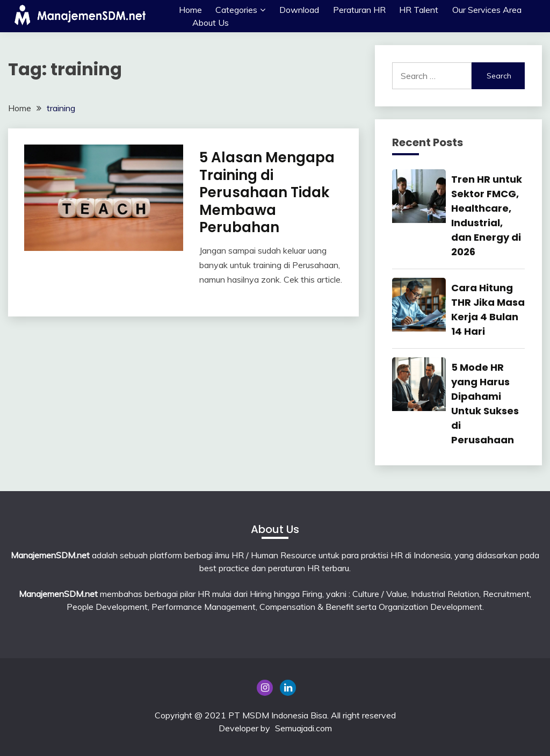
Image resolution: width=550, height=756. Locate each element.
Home (190, 10)
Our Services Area (487, 10)
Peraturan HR (359, 10)
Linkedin (288, 688)
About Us (211, 23)
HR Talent (419, 10)
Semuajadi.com (303, 728)
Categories (236, 10)
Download (299, 10)
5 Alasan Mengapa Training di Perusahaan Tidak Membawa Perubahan (267, 192)
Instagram (265, 688)
